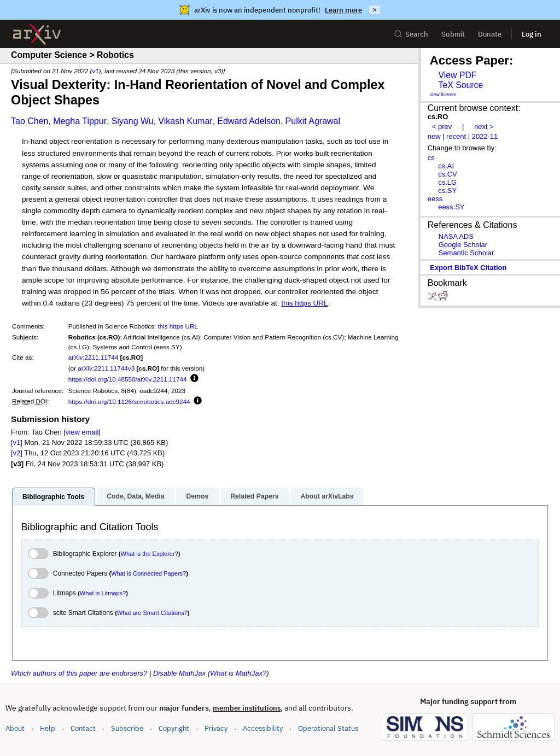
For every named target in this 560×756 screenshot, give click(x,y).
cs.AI (446, 166)
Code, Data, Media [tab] (135, 496)
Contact (83, 728)
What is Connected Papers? (148, 573)
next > (484, 127)
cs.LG (447, 182)
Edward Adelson (249, 121)
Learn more (343, 10)
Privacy (216, 728)
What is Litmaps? (103, 593)
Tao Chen (30, 121)
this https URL (304, 303)
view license (443, 95)
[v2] (17, 453)
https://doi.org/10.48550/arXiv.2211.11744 (128, 379)
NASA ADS (456, 236)
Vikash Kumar (185, 121)
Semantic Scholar (466, 253)
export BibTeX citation (468, 268)
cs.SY (447, 191)
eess (435, 199)
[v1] (17, 443)
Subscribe (127, 728)
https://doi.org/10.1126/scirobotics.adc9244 (129, 402)
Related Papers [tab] (254, 496)
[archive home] (37, 34)
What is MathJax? (238, 673)
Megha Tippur (80, 121)
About (15, 728)
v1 (95, 71)
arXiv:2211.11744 (94, 357)
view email (82, 432)
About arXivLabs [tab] (327, 496)
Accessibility (263, 728)
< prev (442, 127)
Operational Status (328, 728)
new (434, 136)
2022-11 (485, 136)
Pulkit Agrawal (313, 121)
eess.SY (451, 207)
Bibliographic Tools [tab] (53, 497)
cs (431, 158)
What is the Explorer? (150, 554)
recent (456, 136)
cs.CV (448, 174)
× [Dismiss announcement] (375, 10)
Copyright (174, 728)
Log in (532, 34)
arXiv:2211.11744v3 (106, 368)
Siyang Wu (133, 121)
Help (48, 728)
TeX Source (460, 85)
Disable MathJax (179, 673)
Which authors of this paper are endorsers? (79, 673)
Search (411, 34)
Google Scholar (463, 245)
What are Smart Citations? (152, 613)
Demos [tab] (197, 496)
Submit (453, 34)
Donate (490, 34)
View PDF (457, 75)
